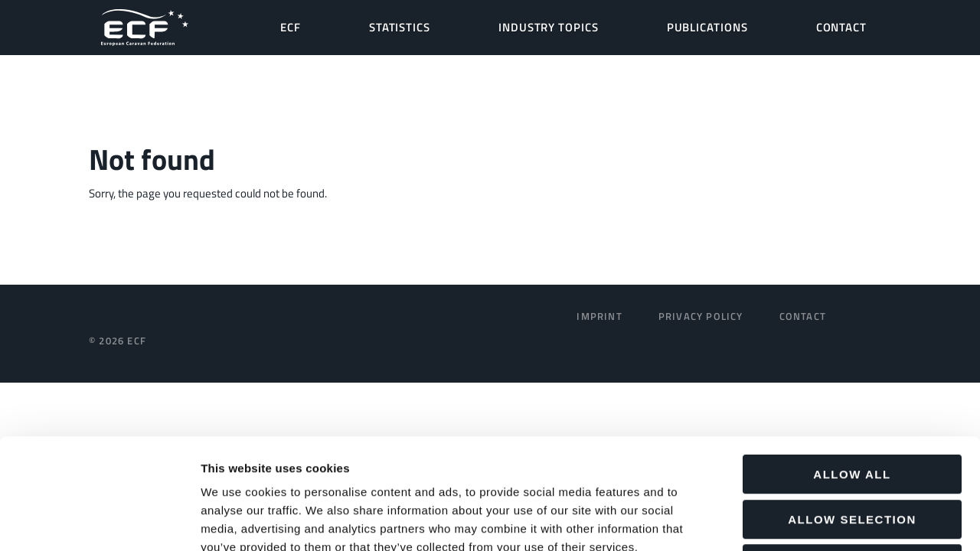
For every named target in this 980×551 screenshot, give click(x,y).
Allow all (852, 364)
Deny (852, 453)
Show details (804, 521)
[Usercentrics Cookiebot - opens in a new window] (99, 521)
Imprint (599, 316)
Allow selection (852, 409)
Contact (803, 316)
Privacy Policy (701, 316)
